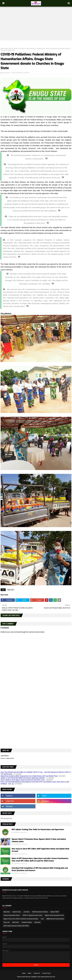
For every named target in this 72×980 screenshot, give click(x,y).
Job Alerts (26, 912)
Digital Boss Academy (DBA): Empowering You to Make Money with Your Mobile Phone (29, 776)
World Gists (16, 922)
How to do (7, 922)
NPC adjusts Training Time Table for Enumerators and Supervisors (38, 830)
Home (2, 49)
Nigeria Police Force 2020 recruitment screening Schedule (21, 919)
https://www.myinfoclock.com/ (46, 977)
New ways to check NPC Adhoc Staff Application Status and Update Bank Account (40, 850)
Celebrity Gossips (27, 922)
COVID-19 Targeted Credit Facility (32, 915)
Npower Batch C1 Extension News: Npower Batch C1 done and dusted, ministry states (39, 840)
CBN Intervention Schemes (40, 912)
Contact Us (37, 973)
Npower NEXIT (55, 912)
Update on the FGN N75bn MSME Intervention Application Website (23, 778)
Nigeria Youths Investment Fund (54, 915)
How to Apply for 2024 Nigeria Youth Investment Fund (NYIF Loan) (23, 780)
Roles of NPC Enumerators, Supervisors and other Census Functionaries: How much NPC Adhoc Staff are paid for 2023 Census (40, 860)
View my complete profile (7, 758)
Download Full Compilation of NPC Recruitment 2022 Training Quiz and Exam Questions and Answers (40, 869)
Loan (42, 919)
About (30, 973)
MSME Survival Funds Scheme (55, 919)
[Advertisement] (36, 21)
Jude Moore (7, 73)
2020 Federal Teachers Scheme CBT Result (16, 926)
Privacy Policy (46, 973)
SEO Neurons (27, 977)
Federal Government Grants (12, 915)
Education (37, 922)
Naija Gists (9, 49)
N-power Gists (17, 912)
